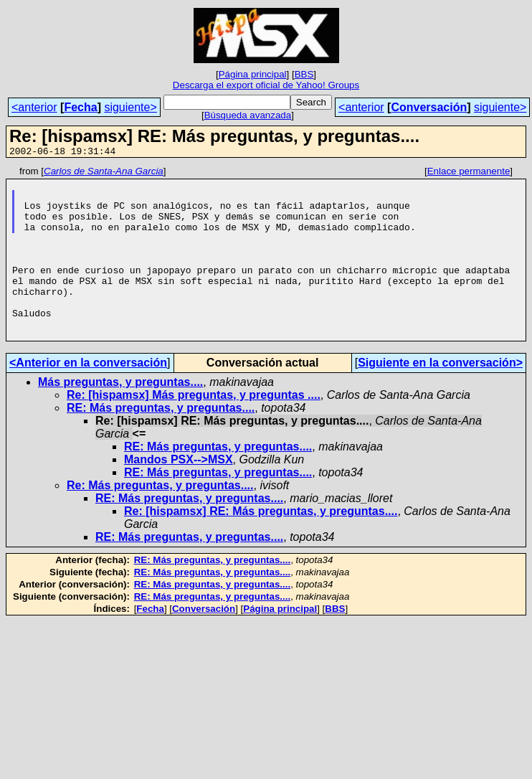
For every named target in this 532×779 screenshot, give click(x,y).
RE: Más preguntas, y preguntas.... (161, 442)
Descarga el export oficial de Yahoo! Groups (266, 85)
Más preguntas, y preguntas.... (120, 416)
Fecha (80, 107)
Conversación (429, 107)
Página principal (253, 74)
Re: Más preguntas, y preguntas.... (160, 520)
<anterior (34, 107)
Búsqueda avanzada (248, 115)
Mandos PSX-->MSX (179, 494)
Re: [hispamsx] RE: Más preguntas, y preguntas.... (261, 546)
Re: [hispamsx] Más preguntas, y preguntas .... (194, 429)
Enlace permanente (469, 173)
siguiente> (130, 107)
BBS (304, 74)
